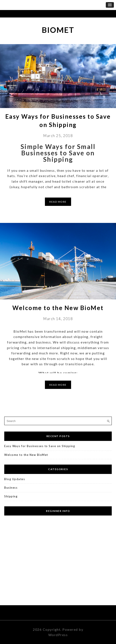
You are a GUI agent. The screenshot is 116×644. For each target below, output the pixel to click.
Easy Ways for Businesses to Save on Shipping (40, 446)
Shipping (11, 496)
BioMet (58, 30)
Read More (58, 202)
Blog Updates (15, 479)
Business (11, 488)
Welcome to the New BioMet (58, 308)
